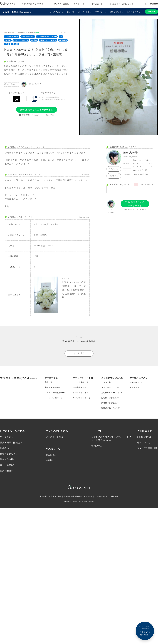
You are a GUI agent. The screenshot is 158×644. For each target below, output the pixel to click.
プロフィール (114, 169)
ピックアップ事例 (81, 393)
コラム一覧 (106, 383)
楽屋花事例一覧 (80, 388)
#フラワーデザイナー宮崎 (47, 37)
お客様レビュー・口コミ (112, 393)
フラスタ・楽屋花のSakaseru (15, 12)
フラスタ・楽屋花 (61, 4)
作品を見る (114, 176)
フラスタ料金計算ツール (55, 393)
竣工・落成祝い (8, 466)
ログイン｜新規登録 (149, 4)
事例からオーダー (52, 388)
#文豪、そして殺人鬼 (48, 40)
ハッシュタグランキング (84, 399)
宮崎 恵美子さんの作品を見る (135, 209)
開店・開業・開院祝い (11, 444)
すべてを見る (7, 438)
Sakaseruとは (136, 383)
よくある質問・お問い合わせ (121, 4)
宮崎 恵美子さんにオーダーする (37, 110)
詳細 (37, 33)
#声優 (7, 44)
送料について (144, 444)
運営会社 (41, 498)
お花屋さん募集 (54, 498)
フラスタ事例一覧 (81, 383)
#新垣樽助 (63, 40)
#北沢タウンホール (21, 40)
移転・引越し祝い (9, 455)
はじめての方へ (56, 12)
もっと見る (79, 354)
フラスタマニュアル (110, 388)
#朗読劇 (34, 40)
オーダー (151, 12)
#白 (61, 37)
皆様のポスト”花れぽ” (111, 409)
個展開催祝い (7, 472)
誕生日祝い (51, 456)
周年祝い (4, 449)
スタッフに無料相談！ (145, 630)
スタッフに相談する (53, 399)
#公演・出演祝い (28, 37)
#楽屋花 (8, 40)
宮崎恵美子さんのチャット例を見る (37, 115)
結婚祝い (50, 462)
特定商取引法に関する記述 (82, 498)
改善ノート (135, 388)
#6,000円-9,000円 (12, 37)
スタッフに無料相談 (147, 449)
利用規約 (66, 498)
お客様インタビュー (110, 399)
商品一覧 (71, 12)
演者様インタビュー (110, 404)
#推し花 (15, 44)
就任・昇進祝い (8, 461)
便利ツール (97, 447)
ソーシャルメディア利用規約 (108, 498)
